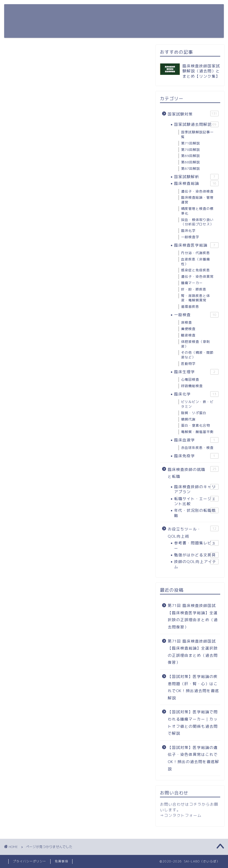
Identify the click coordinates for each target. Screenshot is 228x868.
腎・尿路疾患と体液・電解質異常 (196, 298)
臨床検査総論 (196, 183)
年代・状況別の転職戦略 (196, 513)
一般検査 (196, 315)
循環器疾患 (190, 307)
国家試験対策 (67, 13)
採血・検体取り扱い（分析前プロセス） (197, 222)
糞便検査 (188, 329)
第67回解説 (191, 169)
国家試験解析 (196, 177)
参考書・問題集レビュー (196, 545)
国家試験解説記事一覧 (197, 134)
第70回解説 (191, 150)
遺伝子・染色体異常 (197, 276)
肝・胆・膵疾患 (194, 289)
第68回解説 (191, 162)
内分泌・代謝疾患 (196, 253)
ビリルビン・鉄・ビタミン (197, 404)
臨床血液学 (196, 440)
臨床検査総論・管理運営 (197, 200)
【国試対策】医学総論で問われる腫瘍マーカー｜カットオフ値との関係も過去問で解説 (193, 722)
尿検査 (186, 322)
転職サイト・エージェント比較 (196, 501)
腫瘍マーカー (192, 283)
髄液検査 (188, 335)
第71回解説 (191, 143)
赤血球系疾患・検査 (197, 448)
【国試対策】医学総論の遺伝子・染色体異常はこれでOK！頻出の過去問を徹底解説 (193, 758)
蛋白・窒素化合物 (196, 425)
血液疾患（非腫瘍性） (196, 262)
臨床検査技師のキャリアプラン (196, 489)
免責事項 (61, 861)
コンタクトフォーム (183, 815)
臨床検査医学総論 (196, 245)
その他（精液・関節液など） (197, 355)
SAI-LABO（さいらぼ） (26, 21)
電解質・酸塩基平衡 (197, 432)
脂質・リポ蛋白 (194, 413)
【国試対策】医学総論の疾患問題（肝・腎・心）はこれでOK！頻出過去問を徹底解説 (193, 687)
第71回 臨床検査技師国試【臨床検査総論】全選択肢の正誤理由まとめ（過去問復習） (193, 652)
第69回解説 (191, 156)
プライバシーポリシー (29, 861)
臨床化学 (188, 231)
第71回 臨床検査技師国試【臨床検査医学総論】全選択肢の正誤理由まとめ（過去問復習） (193, 616)
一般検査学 (190, 237)
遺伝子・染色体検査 (197, 191)
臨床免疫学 (196, 456)
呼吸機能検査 (192, 386)
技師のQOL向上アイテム (196, 564)
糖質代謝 (188, 419)
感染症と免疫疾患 (196, 270)
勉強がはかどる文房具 (196, 555)
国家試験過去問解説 (196, 124)
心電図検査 (190, 379)
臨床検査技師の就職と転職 (81, 24)
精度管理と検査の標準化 (197, 211)
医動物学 (188, 364)
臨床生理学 (196, 372)
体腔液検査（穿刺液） (196, 344)
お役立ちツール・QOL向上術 (121, 13)
